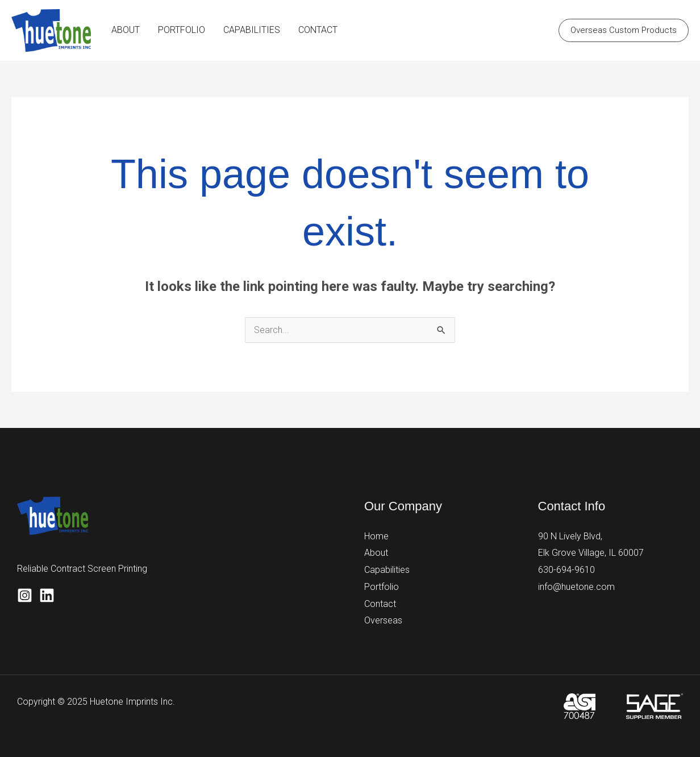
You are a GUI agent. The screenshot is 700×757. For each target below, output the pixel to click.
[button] (624, 30)
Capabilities (387, 570)
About (376, 553)
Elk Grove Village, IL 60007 (591, 553)
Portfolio (382, 587)
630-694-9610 (566, 570)
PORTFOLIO (182, 30)
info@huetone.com (576, 587)
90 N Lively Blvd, (570, 536)
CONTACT (318, 30)
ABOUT (126, 30)
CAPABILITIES (252, 30)
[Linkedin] (47, 595)
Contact (380, 604)
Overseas (383, 620)
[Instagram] (25, 595)
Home (376, 536)
